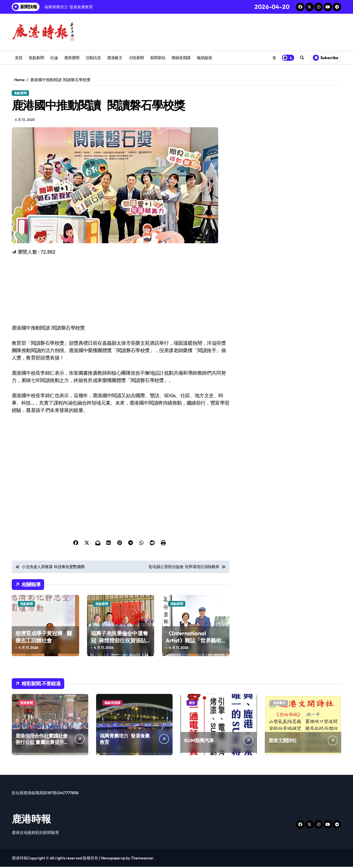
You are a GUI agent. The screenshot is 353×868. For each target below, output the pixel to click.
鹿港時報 (31, 820)
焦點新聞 (36, 58)
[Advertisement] (121, 291)
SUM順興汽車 (199, 742)
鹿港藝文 (115, 58)
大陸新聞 (136, 58)
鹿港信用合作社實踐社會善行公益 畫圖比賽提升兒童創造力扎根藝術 (42, 743)
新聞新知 (158, 58)
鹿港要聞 (72, 58)
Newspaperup (113, 859)
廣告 (192, 704)
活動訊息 (93, 58)
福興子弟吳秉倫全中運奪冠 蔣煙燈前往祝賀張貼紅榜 (119, 642)
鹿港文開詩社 (283, 742)
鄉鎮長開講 (181, 58)
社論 (54, 58)
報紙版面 (204, 58)
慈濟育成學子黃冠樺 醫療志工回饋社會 (44, 638)
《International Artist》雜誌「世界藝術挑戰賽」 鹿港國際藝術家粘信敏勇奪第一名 (195, 645)
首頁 (19, 58)
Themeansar (142, 859)
